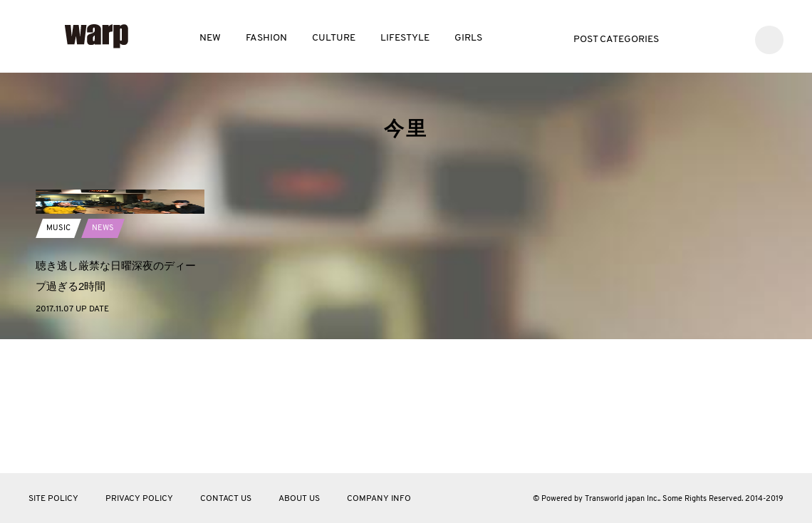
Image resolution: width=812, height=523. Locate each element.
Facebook (710, 38)
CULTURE (334, 38)
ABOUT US (299, 499)
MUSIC (59, 327)
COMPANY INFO (379, 499)
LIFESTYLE (405, 38)
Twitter (688, 38)
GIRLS (468, 38)
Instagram (731, 38)
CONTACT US (226, 499)
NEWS (105, 327)
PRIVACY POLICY (139, 499)
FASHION (266, 38)
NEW (210, 38)
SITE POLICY (53, 499)
